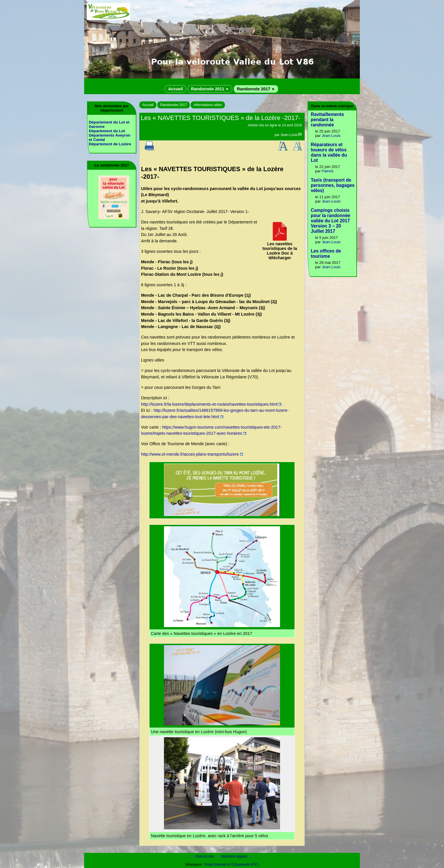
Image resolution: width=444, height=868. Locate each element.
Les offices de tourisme (326, 254)
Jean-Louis (289, 135)
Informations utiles (208, 105)
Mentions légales (233, 856)
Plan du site (203, 856)
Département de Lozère (110, 144)
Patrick (328, 171)
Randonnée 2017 (256, 89)
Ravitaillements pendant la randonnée (327, 120)
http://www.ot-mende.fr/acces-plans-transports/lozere (190, 454)
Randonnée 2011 (210, 89)
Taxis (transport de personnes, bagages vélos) (333, 185)
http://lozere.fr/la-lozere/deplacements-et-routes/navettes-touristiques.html (209, 404)
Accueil (175, 89)
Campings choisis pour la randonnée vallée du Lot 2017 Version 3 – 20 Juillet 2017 (331, 221)
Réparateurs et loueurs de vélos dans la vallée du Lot (329, 152)
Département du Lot (107, 131)
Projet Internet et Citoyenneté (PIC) (232, 865)
